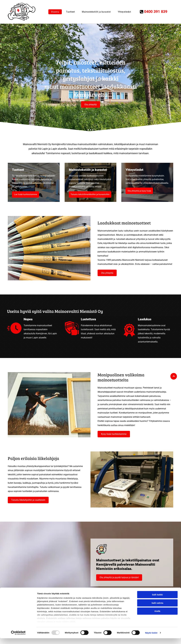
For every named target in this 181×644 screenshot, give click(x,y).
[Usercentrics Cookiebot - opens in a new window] (18, 638)
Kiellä (157, 617)
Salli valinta (157, 609)
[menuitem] (54, 12)
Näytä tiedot (151, 638)
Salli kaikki (157, 600)
